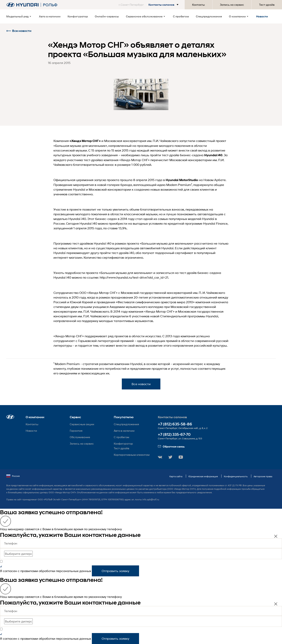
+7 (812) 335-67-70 (174, 435)
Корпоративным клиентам (132, 455)
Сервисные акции (82, 424)
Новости (262, 16)
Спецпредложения (209, 16)
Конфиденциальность (236, 476)
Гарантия (76, 431)
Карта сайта (176, 476)
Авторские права (263, 476)
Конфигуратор (78, 16)
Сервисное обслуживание (146, 16)
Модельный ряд (19, 16)
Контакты (198, 5)
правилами (29, 571)
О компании (239, 16)
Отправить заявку (115, 571)
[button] (149, 5)
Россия (13, 476)
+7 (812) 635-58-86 (175, 424)
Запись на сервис (232, 5)
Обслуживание (80, 437)
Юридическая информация (203, 476)
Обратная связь (171, 446)
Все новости (19, 31)
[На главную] (23, 5)
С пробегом (181, 16)
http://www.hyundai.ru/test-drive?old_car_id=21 (134, 277)
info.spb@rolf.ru (151, 499)
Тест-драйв (267, 5)
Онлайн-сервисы (107, 16)
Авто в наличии (50, 16)
